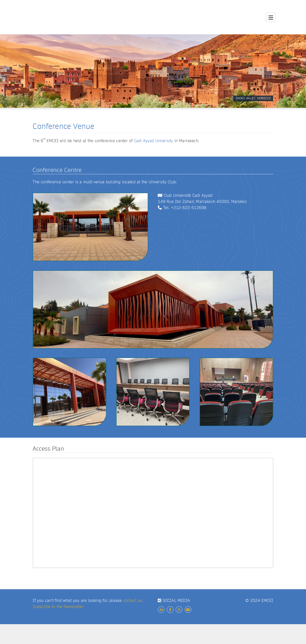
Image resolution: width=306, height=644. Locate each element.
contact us (133, 601)
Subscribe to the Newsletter (58, 607)
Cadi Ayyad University (154, 141)
